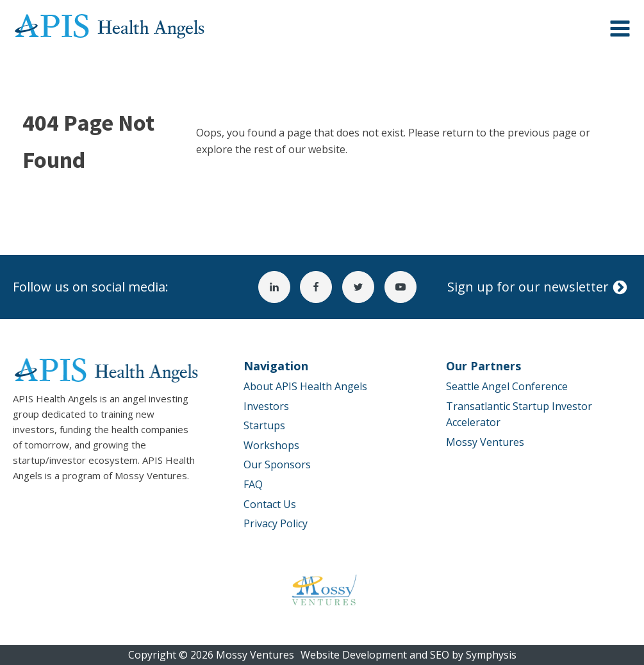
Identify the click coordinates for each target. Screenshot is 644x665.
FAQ (253, 484)
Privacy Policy (276, 523)
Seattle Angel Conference (507, 386)
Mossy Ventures (485, 442)
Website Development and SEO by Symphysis (409, 655)
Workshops (271, 445)
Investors (266, 406)
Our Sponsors (277, 464)
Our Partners (483, 366)
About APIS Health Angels (305, 386)
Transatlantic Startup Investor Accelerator (519, 415)
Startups (264, 425)
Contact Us (270, 504)
